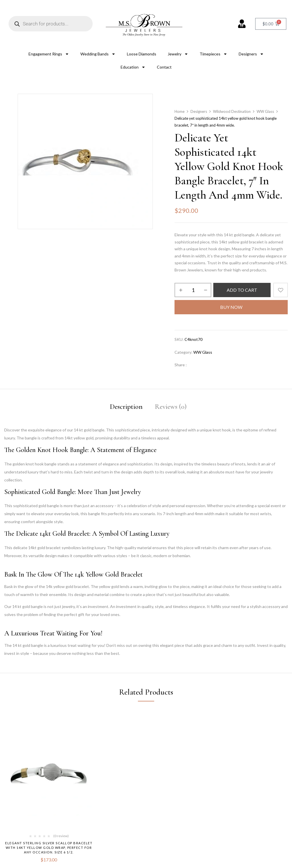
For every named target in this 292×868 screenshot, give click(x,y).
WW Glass (265, 111)
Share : (181, 365)
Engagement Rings (49, 54)
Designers (251, 54)
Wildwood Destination (232, 111)
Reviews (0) (171, 407)
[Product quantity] (193, 290)
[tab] (126, 408)
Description (126, 407)
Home (180, 111)
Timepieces (213, 54)
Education (133, 67)
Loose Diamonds (142, 54)
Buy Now (231, 307)
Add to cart (242, 290)
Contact (164, 67)
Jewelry (178, 54)
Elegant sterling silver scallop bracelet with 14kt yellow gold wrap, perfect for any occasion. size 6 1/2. (49, 848)
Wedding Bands (98, 54)
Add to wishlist (281, 290)
